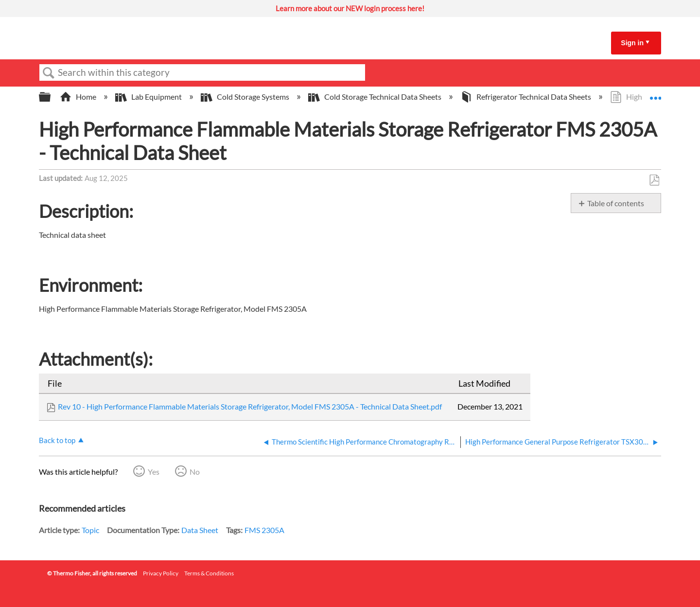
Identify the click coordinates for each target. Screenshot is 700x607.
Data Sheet (200, 530)
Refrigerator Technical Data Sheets (526, 97)
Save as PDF (654, 180)
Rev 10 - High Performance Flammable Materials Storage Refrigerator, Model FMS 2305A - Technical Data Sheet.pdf (250, 406)
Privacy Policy (161, 573)
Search (49, 73)
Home (79, 97)
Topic (90, 530)
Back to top (57, 440)
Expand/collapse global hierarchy (51, 97)
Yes (154, 472)
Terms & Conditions (209, 573)
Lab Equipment (149, 97)
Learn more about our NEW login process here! (350, 8)
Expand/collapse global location (655, 94)
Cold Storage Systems (246, 97)
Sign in (632, 43)
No (195, 472)
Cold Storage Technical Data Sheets (376, 97)
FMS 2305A (264, 530)
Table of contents (616, 203)
